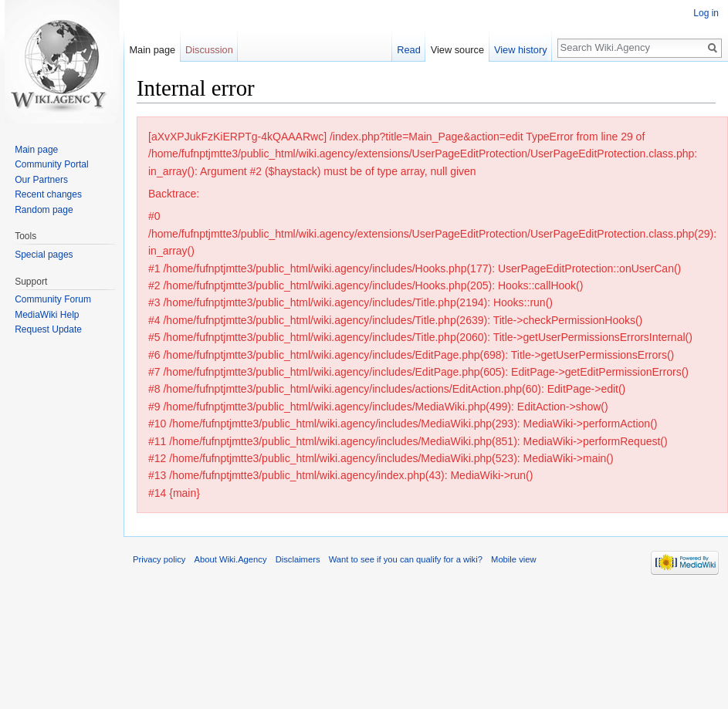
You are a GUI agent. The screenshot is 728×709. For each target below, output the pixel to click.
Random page (44, 210)
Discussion (209, 50)
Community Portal (51, 164)
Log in (706, 13)
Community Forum (53, 299)
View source (463, 50)
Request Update (48, 329)
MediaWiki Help (47, 315)
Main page (152, 50)
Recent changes (48, 194)
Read (415, 50)
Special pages (44, 255)
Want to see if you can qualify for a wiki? (406, 559)
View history (526, 50)
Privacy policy (159, 559)
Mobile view (513, 559)
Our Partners (41, 180)
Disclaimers (298, 559)
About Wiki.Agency (231, 559)
